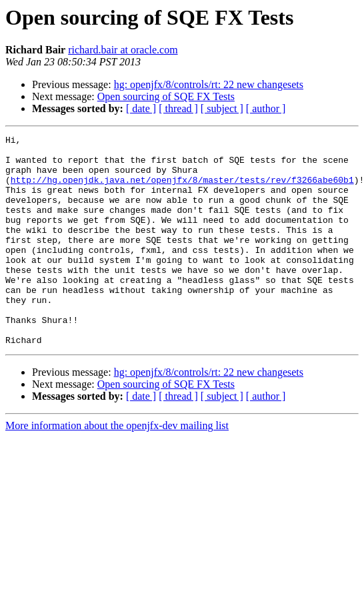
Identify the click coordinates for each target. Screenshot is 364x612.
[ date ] (141, 108)
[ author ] (266, 108)
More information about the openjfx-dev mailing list (117, 468)
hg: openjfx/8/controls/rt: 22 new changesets (209, 84)
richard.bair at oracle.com (123, 50)
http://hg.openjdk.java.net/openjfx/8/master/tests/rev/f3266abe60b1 (182, 190)
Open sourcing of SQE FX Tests (166, 96)
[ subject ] (222, 108)
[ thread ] (178, 108)
